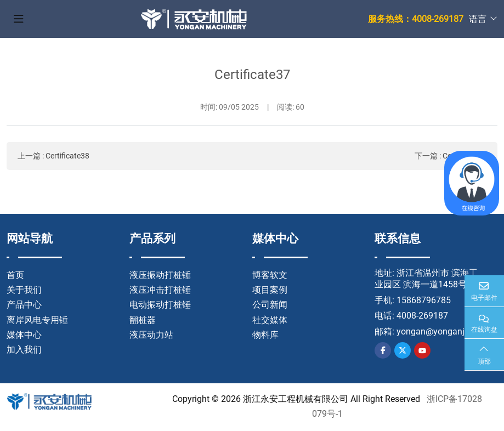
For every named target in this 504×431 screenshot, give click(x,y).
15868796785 (424, 300)
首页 (15, 275)
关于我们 (24, 290)
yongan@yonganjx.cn (438, 331)
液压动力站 (151, 335)
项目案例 (270, 290)
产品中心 (24, 305)
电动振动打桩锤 (160, 305)
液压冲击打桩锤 (160, 290)
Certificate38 (67, 156)
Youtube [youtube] (422, 350)
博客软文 (270, 275)
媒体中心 (24, 335)
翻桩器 (143, 320)
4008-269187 (422, 316)
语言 (478, 19)
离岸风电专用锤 (37, 320)
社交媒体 (270, 320)
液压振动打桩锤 (160, 275)
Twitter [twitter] (403, 350)
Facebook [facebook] (383, 350)
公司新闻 (270, 305)
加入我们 (24, 350)
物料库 (265, 335)
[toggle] (19, 19)
